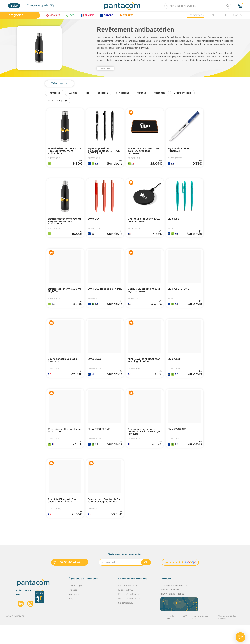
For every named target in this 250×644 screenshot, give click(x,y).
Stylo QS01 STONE (179, 295)
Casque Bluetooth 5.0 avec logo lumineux (142, 297)
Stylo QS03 (95, 369)
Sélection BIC (126, 622)
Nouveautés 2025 (128, 604)
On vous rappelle (41, 5)
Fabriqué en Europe (129, 617)
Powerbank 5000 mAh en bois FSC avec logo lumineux (145, 151)
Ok (146, 581)
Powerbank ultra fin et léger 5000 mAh (63, 443)
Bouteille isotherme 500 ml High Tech (64, 297)
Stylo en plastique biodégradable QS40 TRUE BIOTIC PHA (102, 151)
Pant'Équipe (75, 604)
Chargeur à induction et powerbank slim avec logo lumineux (144, 445)
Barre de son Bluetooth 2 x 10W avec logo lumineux (105, 517)
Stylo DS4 (94, 222)
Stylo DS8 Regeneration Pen (104, 297)
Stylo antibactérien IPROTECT (180, 150)
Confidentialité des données (230, 635)
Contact (238, 15)
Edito (14, 6)
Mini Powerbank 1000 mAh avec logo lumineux (144, 370)
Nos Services (196, 15)
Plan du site (171, 635)
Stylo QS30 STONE (100, 442)
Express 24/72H (127, 609)
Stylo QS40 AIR (178, 442)
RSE (224, 15)
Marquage (74, 613)
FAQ (213, 15)
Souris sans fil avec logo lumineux (64, 370)
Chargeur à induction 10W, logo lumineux (142, 223)
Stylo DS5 (174, 222)
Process (73, 609)
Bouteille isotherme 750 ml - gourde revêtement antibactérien (64, 225)
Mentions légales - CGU (201, 635)
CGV (183, 635)
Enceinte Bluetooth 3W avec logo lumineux (63, 517)
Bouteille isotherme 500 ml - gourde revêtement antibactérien (64, 151)
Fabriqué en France (129, 613)
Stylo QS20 (175, 369)
